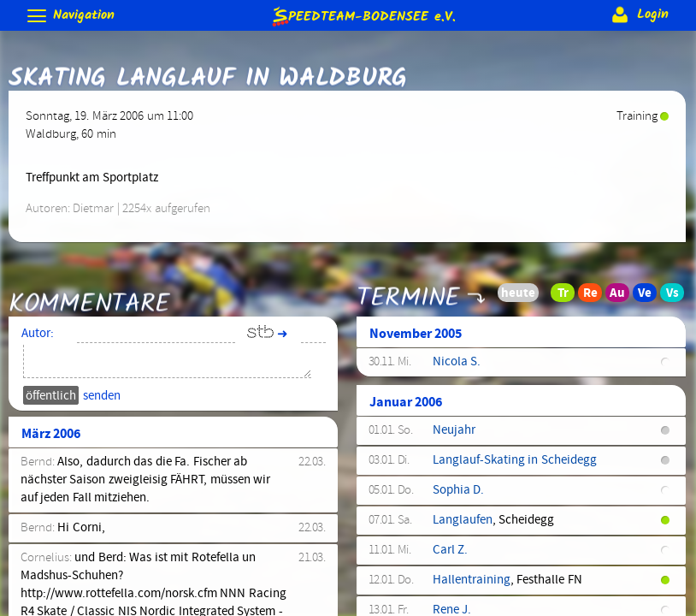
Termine (408, 286)
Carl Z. (450, 550)
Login (638, 15)
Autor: (38, 334)
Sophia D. (458, 490)
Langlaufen (463, 520)
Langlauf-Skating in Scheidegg (515, 460)
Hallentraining (472, 580)
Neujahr (454, 430)
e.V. (363, 16)
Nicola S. (457, 362)
